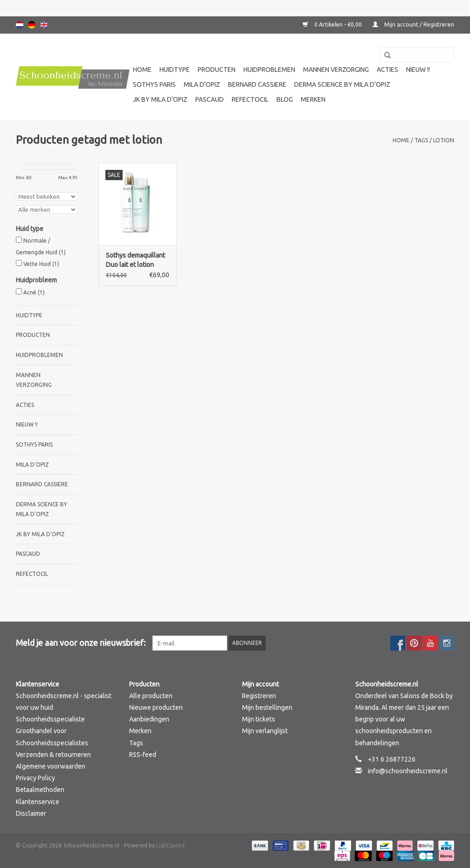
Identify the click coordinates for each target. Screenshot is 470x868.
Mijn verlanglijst (265, 731)
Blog (285, 99)
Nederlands (20, 25)
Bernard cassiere (257, 84)
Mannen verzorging (336, 70)
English (44, 25)
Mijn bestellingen (267, 707)
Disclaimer (31, 813)
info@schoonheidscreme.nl (408, 771)
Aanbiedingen (149, 719)
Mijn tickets (259, 719)
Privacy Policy (35, 778)
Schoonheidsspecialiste (50, 719)
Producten (217, 70)
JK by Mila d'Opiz (160, 99)
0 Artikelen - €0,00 (333, 24)
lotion (444, 140)
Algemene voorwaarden (51, 766)
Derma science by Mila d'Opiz (342, 84)
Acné (34, 292)
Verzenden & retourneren (53, 755)
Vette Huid (41, 264)
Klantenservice (38, 802)
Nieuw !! (418, 70)
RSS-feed (143, 755)
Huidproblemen (269, 70)
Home (142, 70)
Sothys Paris (154, 84)
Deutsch (32, 25)
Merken (313, 99)
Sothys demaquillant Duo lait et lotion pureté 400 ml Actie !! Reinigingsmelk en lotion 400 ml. (136, 260)
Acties (387, 70)
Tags (421, 140)
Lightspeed (170, 845)
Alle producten (151, 696)
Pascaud (210, 99)
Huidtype (175, 70)
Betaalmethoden (40, 790)
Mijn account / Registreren (413, 24)
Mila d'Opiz (202, 84)
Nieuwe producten (156, 707)
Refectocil (250, 99)
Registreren (259, 696)
